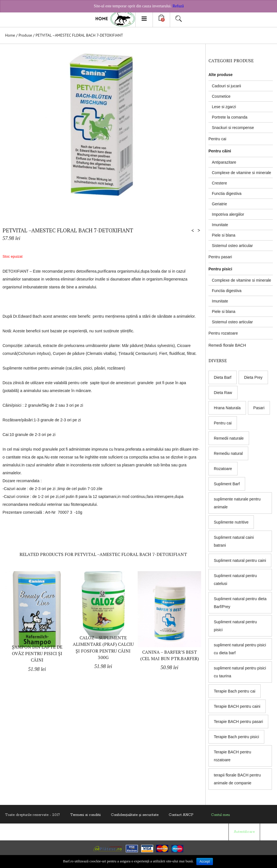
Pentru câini (220, 151)
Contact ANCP (181, 815)
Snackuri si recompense (233, 128)
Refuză (178, 6)
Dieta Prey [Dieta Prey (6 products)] (253, 377)
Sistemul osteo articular (232, 246)
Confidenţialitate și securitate (135, 815)
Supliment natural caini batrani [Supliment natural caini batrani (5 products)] (234, 541)
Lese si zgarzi (224, 107)
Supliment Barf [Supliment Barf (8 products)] (227, 484)
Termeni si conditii (85, 815)
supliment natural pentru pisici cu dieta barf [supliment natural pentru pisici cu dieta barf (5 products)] (240, 649)
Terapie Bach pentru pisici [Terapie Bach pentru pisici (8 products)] (236, 737)
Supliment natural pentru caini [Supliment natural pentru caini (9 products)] (240, 560)
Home (10, 35)
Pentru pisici (220, 269)
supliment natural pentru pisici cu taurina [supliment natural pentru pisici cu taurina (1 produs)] (240, 672)
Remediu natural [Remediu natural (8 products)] (228, 453)
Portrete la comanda (230, 117)
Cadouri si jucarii (226, 86)
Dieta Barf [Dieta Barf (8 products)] (223, 377)
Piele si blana (224, 235)
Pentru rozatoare (223, 333)
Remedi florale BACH (227, 345)
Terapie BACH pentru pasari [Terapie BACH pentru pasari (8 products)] (238, 722)
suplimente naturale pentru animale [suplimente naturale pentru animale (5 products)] (237, 503)
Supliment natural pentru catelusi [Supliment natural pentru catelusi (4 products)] (235, 580)
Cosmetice (221, 96)
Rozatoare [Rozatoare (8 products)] (223, 469)
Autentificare (244, 832)
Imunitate (220, 225)
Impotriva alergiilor (228, 214)
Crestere (219, 183)
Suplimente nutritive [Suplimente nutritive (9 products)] (231, 522)
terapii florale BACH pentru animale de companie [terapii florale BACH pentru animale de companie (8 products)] (237, 779)
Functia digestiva (227, 193)
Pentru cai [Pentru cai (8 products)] (223, 423)
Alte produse (221, 75)
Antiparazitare (224, 162)
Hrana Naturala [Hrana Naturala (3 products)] (227, 408)
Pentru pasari (220, 257)
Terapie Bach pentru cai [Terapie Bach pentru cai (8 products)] (235, 691)
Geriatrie (219, 204)
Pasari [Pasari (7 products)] (259, 408)
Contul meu (220, 815)
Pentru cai (217, 139)
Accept (205, 862)
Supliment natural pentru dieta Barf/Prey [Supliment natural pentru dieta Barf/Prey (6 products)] (240, 603)
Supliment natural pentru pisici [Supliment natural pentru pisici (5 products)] (235, 626)
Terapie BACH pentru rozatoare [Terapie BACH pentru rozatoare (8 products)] (232, 756)
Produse (25, 35)
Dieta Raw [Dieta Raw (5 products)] (223, 393)
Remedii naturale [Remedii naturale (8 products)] (229, 438)
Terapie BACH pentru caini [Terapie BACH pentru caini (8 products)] (237, 706)
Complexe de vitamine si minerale (241, 173)
